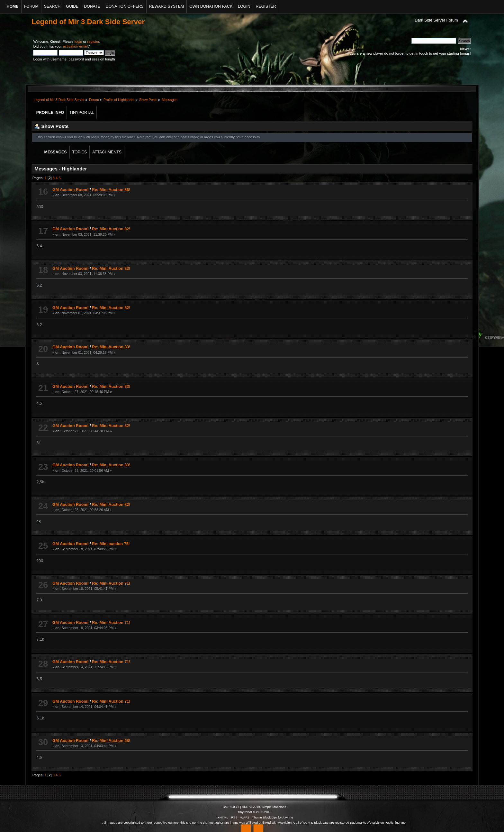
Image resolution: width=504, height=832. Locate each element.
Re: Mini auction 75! (111, 544)
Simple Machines (274, 807)
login (78, 41)
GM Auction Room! (70, 190)
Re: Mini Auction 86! (111, 190)
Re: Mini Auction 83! (111, 269)
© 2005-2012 (262, 812)
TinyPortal (245, 812)
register (93, 41)
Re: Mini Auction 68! (111, 741)
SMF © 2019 (251, 807)
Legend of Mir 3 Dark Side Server (88, 22)
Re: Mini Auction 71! (111, 583)
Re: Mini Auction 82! (111, 229)
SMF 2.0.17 (231, 807)
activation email (75, 46)
